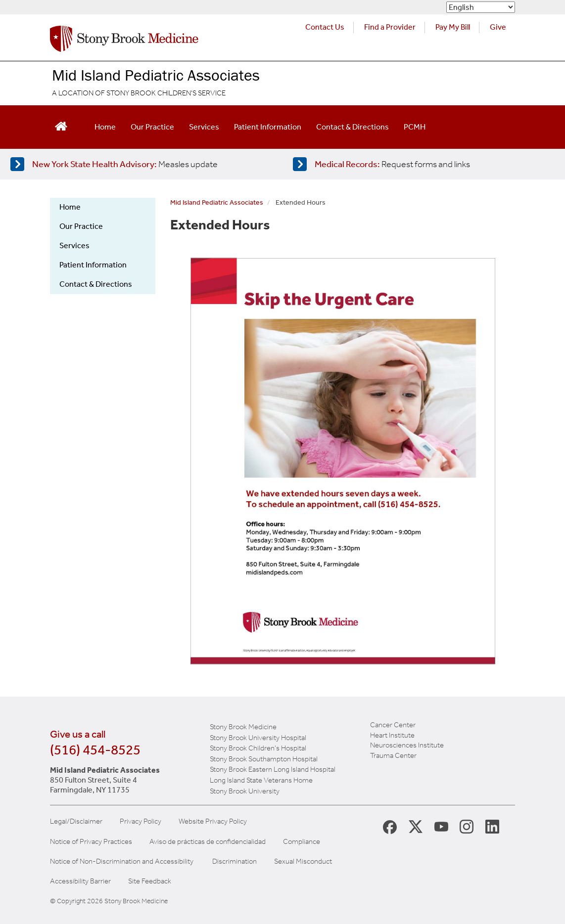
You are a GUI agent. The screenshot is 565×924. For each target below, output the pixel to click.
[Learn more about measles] (139, 164)
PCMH (415, 127)
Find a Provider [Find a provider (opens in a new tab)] (390, 27)
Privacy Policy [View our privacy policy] (141, 821)
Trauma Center (393, 755)
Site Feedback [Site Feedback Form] (150, 881)
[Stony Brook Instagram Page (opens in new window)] (467, 826)
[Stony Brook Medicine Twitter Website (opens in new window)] (441, 826)
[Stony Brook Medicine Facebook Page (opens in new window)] (390, 826)
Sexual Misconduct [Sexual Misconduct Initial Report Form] (303, 861)
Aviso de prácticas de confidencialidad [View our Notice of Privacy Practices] (208, 842)
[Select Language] (481, 7)
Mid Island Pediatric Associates (156, 75)
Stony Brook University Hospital (258, 738)
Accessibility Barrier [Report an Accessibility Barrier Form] (80, 881)
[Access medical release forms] (422, 164)
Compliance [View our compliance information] (302, 842)
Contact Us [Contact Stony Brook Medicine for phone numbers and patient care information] (325, 27)
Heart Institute (392, 735)
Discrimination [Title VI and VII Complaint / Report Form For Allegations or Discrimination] (235, 861)
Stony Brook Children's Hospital (258, 748)
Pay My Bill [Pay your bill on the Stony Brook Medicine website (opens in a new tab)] (453, 27)
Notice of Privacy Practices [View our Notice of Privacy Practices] (91, 842)
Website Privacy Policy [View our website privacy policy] (213, 821)
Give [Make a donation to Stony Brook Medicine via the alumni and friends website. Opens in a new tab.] (498, 27)
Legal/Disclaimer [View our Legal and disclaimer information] (76, 821)
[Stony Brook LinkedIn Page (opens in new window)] (492, 826)
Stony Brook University (245, 791)
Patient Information (268, 127)
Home (105, 127)
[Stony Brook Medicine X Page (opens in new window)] (416, 826)
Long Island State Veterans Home (261, 780)
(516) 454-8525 (95, 750)
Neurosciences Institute (407, 745)
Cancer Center (393, 725)
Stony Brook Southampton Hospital (264, 759)
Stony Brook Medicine (243, 727)
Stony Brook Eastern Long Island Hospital (273, 769)
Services (204, 127)
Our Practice (152, 127)
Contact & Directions (353, 127)
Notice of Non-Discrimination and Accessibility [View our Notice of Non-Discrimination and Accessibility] (122, 861)
